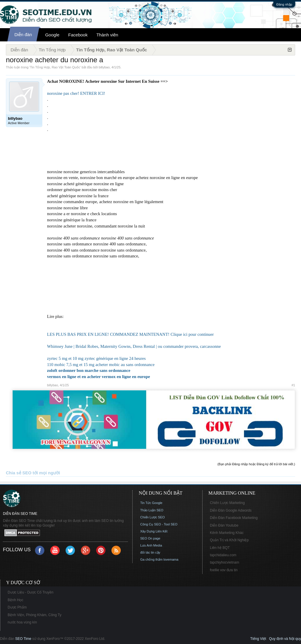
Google (52, 35)
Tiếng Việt (258, 639)
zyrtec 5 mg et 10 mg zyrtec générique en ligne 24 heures (96, 358)
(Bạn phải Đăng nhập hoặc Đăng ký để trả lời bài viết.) (256, 464)
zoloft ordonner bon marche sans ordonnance (89, 370)
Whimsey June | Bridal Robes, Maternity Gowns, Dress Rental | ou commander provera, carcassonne (134, 346)
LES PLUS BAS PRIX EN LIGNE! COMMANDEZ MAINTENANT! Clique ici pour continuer (130, 334)
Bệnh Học (15, 600)
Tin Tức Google (151, 503)
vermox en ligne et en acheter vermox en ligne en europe (98, 377)
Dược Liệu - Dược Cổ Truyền (31, 592)
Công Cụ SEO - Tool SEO (159, 524)
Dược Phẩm (17, 607)
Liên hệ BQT (220, 548)
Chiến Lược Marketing (227, 503)
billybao (104, 67)
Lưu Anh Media (151, 545)
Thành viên (107, 35)
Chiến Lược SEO (153, 517)
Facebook (78, 35)
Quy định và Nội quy (285, 639)
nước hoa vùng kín (22, 622)
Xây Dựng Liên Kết (154, 531)
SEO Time (23, 639)
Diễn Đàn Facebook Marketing (234, 518)
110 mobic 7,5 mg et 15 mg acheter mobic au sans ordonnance (101, 365)
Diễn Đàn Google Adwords (231, 510)
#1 (293, 385)
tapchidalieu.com (223, 555)
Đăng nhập (284, 4)
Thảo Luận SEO (152, 510)
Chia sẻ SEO (19, 473)
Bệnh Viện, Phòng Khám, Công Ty (35, 615)
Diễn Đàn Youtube (224, 525)
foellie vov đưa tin (224, 570)
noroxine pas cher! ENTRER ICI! (76, 93)
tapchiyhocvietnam (224, 562)
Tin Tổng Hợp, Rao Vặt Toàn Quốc (55, 67)
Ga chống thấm (151, 559)
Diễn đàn (23, 34)
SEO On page (150, 538)
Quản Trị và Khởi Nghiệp (229, 540)
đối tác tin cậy (150, 552)
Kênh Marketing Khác (227, 533)
